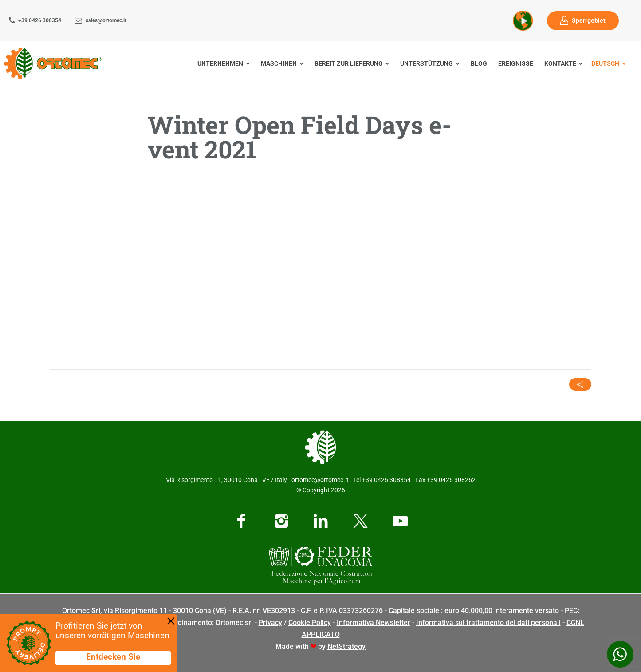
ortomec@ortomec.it (320, 480)
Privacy (270, 623)
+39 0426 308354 (40, 20)
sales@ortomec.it (106, 20)
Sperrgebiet (589, 21)
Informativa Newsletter (374, 623)
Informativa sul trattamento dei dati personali (488, 623)
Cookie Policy (310, 623)
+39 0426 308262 (451, 480)
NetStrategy (346, 646)
